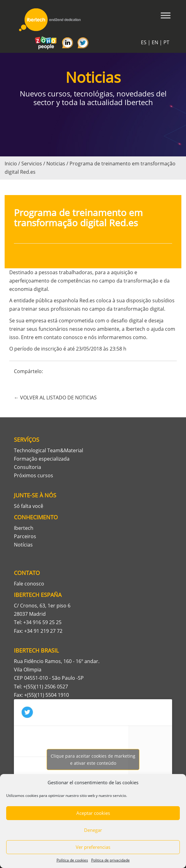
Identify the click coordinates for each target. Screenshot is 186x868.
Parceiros (25, 536)
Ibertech (24, 528)
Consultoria (27, 467)
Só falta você (29, 506)
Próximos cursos (34, 475)
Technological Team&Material (49, 450)
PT (166, 42)
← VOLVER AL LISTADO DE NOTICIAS (55, 398)
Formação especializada (42, 459)
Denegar (93, 830)
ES (144, 42)
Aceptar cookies (93, 813)
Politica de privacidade (110, 860)
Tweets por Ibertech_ (93, 759)
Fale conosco (29, 584)
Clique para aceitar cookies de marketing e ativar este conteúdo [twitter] (93, 759)
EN (155, 42)
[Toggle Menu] (166, 15)
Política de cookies (72, 860)
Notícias (23, 545)
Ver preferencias (93, 847)
